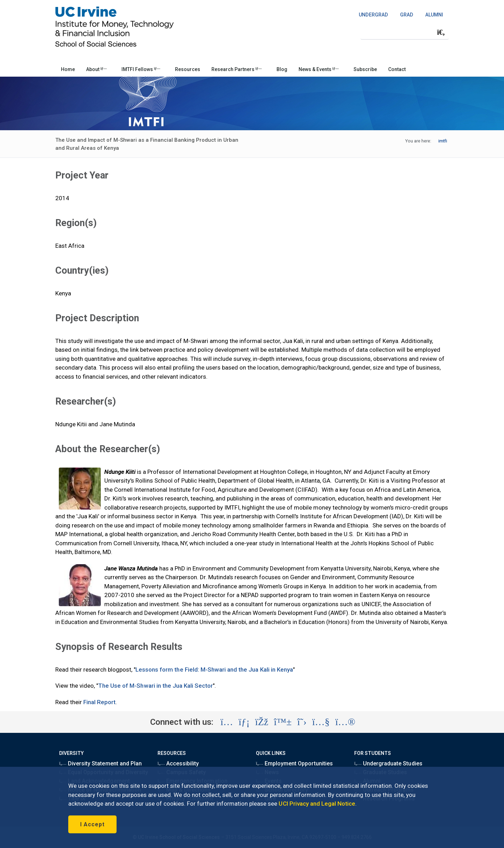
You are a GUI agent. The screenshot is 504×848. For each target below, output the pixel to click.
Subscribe (365, 69)
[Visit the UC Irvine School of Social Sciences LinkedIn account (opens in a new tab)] (244, 722)
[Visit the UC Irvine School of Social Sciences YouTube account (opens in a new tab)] (321, 722)
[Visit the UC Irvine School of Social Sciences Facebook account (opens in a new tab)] (262, 722)
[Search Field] (405, 32)
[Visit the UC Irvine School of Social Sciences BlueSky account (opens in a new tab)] (283, 722)
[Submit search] (441, 32)
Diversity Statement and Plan (100, 763)
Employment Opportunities (294, 763)
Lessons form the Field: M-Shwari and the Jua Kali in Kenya (214, 670)
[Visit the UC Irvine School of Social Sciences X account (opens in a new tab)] (302, 722)
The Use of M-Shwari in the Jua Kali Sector (155, 686)
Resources (188, 69)
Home (68, 69)
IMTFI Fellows (141, 69)
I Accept (92, 824)
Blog (282, 69)
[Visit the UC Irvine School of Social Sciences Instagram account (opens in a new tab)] (227, 722)
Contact (397, 69)
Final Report (99, 702)
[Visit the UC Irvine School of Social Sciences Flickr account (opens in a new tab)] (345, 722)
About (96, 69)
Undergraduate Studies (388, 763)
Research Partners (237, 69)
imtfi (443, 141)
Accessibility (178, 763)
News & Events (319, 69)
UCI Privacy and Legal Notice (317, 804)
